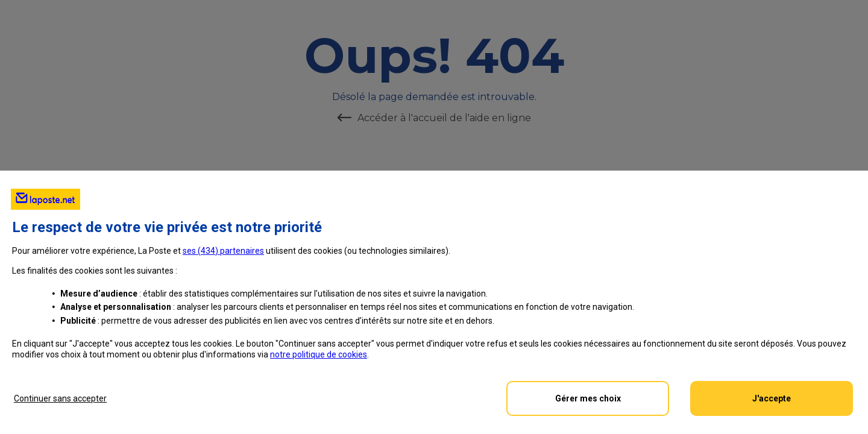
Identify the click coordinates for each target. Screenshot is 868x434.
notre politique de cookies (319, 354)
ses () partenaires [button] (223, 251)
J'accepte (772, 398)
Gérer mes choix (588, 398)
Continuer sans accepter (60, 398)
